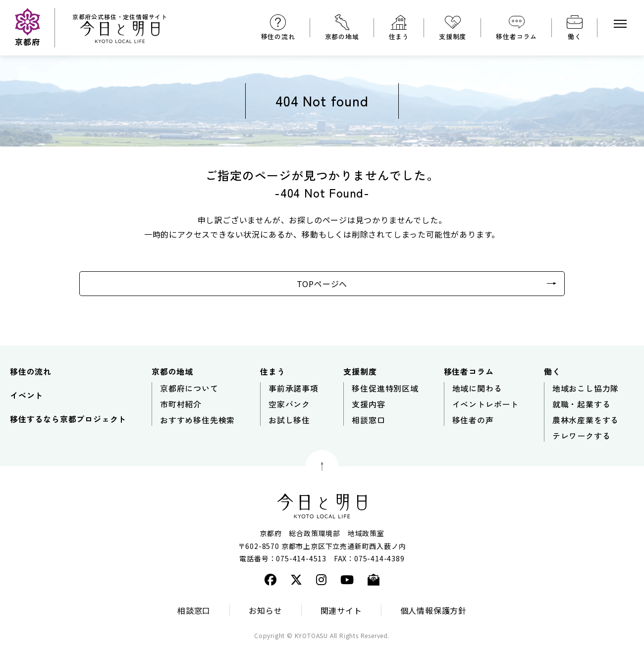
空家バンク (289, 404)
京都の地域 (342, 36)
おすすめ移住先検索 (197, 420)
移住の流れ (278, 36)
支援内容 (368, 404)
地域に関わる (477, 388)
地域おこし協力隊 (586, 388)
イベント (27, 395)
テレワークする (582, 436)
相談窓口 (368, 420)
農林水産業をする (586, 420)
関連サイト (341, 610)
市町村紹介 (181, 404)
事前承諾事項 (294, 388)
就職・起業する (582, 404)
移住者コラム (516, 36)
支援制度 (453, 36)
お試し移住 (289, 420)
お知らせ (265, 610)
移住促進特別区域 (385, 388)
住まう (399, 36)
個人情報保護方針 (433, 610)
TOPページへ (322, 284)
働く (575, 36)
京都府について (189, 388)
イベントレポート (485, 404)
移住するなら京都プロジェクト (68, 419)
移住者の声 (473, 420)
